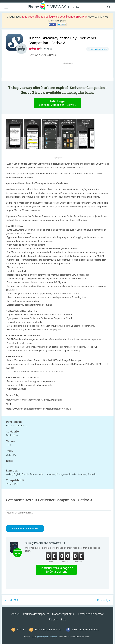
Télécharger (57, 103)
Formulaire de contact (91, 614)
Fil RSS (21, 630)
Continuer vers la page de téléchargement (56, 570)
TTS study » (103, 600)
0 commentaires (98, 49)
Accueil (16, 614)
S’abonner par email (64, 614)
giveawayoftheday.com (47, 637)
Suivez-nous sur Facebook (85, 630)
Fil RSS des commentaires (48, 630)
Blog (63, 619)
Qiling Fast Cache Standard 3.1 (45, 543)
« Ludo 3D (11, 600)
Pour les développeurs (36, 614)
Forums (53, 619)
